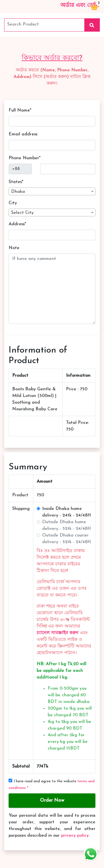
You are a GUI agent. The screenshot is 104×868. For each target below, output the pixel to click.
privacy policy (75, 836)
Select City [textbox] (22, 213)
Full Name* (20, 110)
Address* (17, 224)
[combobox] (52, 191)
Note (14, 248)
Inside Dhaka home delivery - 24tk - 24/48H (67, 512)
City (13, 203)
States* (16, 182)
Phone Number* (25, 158)
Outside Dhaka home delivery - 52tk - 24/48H (67, 525)
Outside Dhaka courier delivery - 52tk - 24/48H (67, 539)
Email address (23, 134)
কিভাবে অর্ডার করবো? (52, 58)
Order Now (52, 800)
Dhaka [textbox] (18, 192)
